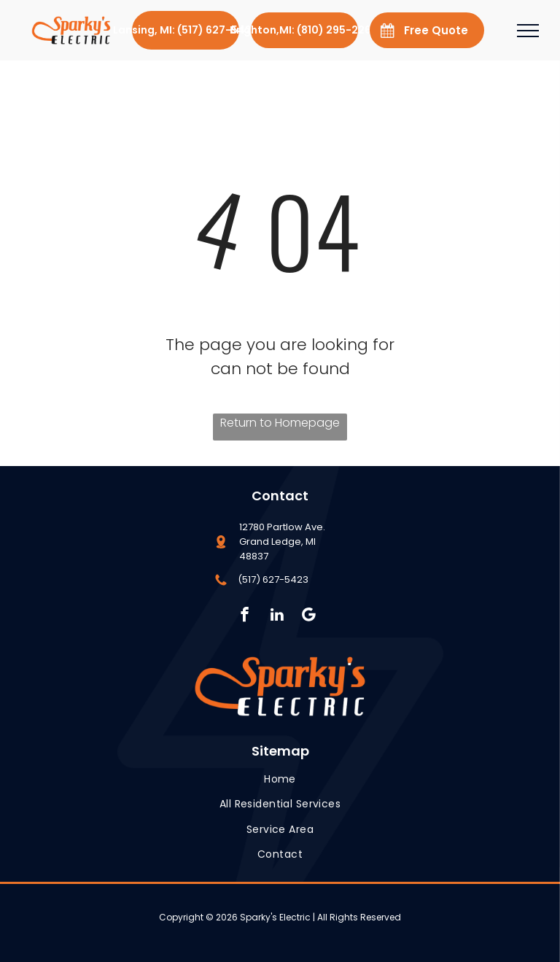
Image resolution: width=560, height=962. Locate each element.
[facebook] (245, 616)
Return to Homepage (280, 423)
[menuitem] (280, 779)
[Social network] (309, 616)
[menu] (528, 31)
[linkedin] (277, 616)
